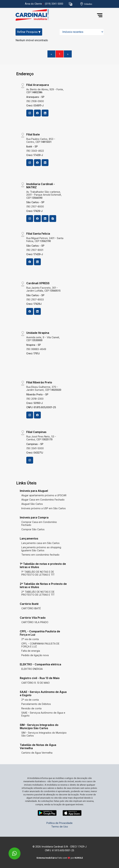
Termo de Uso (60, 827)
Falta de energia (31, 651)
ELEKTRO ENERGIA (32, 669)
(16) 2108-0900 (35, 101)
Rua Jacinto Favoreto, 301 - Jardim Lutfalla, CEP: (43, 289)
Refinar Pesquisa (29, 32)
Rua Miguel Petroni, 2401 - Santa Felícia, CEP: (45, 240)
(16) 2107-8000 (35, 206)
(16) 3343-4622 (35, 151)
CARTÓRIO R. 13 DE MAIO (36, 683)
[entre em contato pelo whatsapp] (11, 851)
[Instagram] (30, 113)
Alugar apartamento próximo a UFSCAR (44, 495)
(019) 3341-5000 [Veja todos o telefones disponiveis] (54, 4)
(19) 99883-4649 (36, 349)
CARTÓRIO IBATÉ (31, 608)
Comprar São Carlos (33, 529)
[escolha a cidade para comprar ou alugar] (86, 4)
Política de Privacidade (60, 823)
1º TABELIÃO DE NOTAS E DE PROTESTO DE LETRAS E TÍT (38, 573)
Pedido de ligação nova (35, 655)
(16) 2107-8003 (35, 300)
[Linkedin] (45, 113)
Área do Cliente (33, 4)
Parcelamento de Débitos (36, 704)
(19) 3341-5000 (35, 448)
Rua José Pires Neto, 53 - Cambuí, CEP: (41, 438)
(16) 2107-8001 (35, 250)
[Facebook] (37, 113)
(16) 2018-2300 (35, 399)
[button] (71, 4)
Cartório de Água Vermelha (37, 753)
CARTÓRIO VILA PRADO (35, 622)
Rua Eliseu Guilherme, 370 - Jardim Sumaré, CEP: (44, 388)
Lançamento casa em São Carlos (40, 543)
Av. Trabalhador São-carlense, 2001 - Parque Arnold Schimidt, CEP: (44, 195)
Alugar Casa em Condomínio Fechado (43, 500)
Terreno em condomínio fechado (40, 555)
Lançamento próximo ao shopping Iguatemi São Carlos (41, 549)
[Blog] (53, 219)
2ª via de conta (30, 639)
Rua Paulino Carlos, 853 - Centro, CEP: (41, 140)
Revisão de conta (31, 708)
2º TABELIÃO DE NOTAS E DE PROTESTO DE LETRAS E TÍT (38, 593)
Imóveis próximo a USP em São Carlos (44, 508)
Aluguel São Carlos (32, 504)
